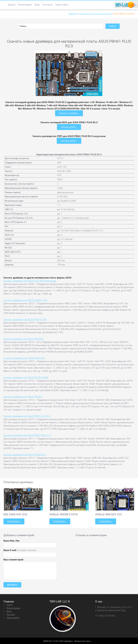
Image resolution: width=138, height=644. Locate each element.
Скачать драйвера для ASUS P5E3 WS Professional (30, 280)
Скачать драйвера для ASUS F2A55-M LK (25, 454)
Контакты (48, 5)
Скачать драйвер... (69, 113)
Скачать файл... (69, 140)
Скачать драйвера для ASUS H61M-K (23, 396)
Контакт (11, 614)
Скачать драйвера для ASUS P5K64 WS (24, 358)
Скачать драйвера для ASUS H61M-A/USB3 (26, 377)
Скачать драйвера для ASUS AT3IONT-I (24, 338)
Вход (37, 5)
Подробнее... (14, 521)
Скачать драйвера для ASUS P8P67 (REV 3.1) (27, 435)
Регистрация (25, 5)
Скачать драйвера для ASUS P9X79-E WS (25, 319)
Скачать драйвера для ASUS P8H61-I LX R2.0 (27, 415)
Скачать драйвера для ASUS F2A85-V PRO (25, 300)
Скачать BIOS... (69, 127)
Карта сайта (62, 5)
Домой (12, 5)
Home (10, 604)
